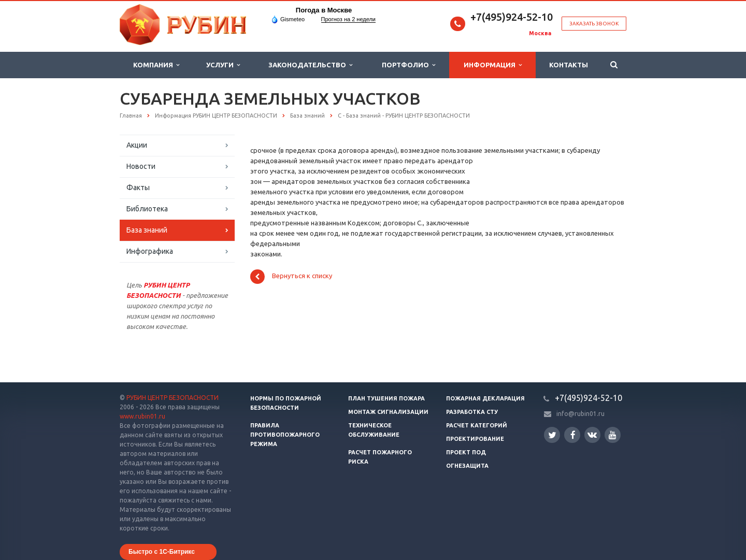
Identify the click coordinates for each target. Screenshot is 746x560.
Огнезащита (467, 466)
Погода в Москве (324, 10)
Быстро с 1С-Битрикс (162, 552)
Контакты (569, 65)
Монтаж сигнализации (388, 412)
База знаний (147, 230)
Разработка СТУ (472, 412)
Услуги (223, 65)
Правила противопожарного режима (285, 435)
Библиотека (147, 209)
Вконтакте (592, 434)
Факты (138, 188)
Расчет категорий (477, 425)
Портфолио (408, 65)
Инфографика (150, 251)
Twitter (552, 435)
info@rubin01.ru (580, 414)
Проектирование (475, 439)
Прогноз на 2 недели (348, 19)
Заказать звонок (594, 24)
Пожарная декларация (485, 398)
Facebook (573, 435)
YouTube (613, 435)
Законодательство (310, 65)
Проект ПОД (466, 452)
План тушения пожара (386, 398)
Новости (141, 166)
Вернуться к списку (291, 277)
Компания (156, 65)
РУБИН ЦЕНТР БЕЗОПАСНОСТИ (173, 398)
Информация (493, 65)
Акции (137, 145)
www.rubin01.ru (142, 416)
